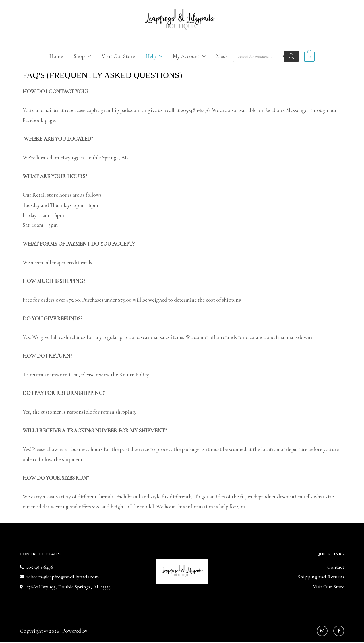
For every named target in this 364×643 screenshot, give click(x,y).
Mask (222, 56)
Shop (79, 56)
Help (151, 56)
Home (56, 56)
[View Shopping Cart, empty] (309, 56)
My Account (186, 56)
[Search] (292, 56)
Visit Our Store (118, 56)
